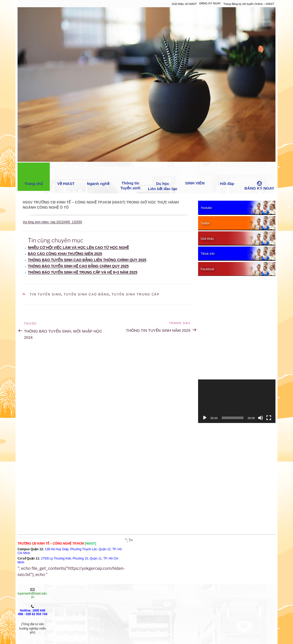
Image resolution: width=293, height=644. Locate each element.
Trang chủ (34, 175)
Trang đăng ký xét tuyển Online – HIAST (249, 4)
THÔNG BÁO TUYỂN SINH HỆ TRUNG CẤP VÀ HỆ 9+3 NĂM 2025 (83, 272)
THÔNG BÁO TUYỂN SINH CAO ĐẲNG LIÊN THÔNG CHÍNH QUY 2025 (87, 260)
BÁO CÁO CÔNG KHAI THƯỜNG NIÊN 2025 (65, 254)
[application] (237, 401)
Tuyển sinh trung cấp (136, 294)
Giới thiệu (62, 592)
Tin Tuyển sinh (46, 294)
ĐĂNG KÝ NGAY (210, 3)
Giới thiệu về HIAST (184, 4)
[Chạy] (205, 418)
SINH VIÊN (195, 175)
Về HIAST (66, 175)
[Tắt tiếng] (261, 418)
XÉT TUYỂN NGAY (62, 603)
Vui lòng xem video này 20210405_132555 (52, 222)
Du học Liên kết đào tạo (163, 178)
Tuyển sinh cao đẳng (87, 294)
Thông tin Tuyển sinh (131, 178)
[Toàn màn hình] (269, 418)
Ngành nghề (98, 175)
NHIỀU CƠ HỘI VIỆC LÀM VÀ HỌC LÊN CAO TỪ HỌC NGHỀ (78, 248)
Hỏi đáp (227, 175)
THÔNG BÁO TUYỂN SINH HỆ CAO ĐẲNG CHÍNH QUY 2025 (78, 266)
